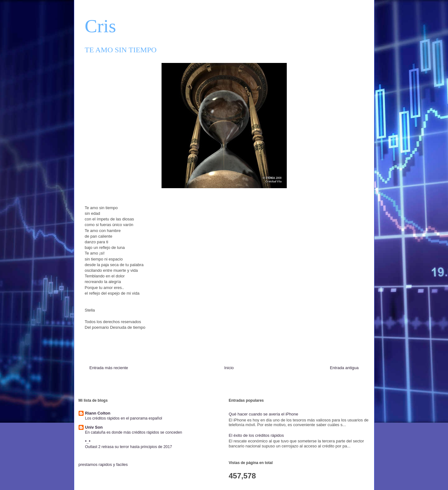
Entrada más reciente (109, 368)
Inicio (229, 368)
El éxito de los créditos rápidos (256, 435)
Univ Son (94, 427)
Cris (100, 26)
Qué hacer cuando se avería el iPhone (264, 414)
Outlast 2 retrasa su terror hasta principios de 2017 (129, 447)
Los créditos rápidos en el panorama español (124, 418)
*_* (88, 442)
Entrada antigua (344, 368)
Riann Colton (98, 413)
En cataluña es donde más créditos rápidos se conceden (134, 432)
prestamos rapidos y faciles (103, 464)
